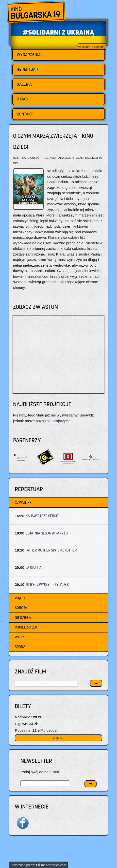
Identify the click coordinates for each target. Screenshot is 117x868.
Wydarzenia (29, 55)
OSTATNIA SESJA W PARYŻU (47, 533)
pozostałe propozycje (53, 421)
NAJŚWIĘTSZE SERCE (42, 516)
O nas (22, 99)
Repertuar (27, 69)
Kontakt (25, 114)
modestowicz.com (51, 865)
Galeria (24, 84)
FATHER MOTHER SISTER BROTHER (51, 550)
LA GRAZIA (33, 567)
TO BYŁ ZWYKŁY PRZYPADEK (47, 584)
